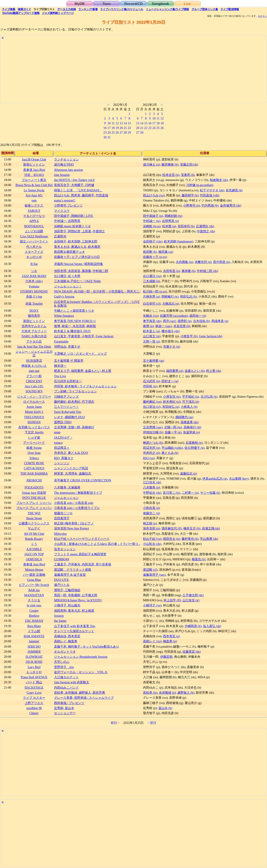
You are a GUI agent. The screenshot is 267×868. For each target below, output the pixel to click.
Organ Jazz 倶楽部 (34, 493)
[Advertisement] (133, 72)
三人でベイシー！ (66, 407)
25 (113, 132)
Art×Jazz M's (34, 195)
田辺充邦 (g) (151, 448)
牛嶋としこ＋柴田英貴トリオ (74, 311)
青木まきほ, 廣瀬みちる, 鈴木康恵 (77, 247)
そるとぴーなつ (34, 216)
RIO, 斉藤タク (64, 458)
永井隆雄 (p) (167, 693)
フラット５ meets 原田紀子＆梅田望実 (80, 554)
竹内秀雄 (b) (210, 205)
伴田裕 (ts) (150, 386)
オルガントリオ (65, 652)
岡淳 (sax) (169, 321)
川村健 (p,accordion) (200, 185)
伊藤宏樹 (166, 657)
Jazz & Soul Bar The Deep (34, 346)
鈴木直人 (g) (151, 331)
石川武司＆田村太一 (68, 381)
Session (59, 616)
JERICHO (34, 646)
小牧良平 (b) (189, 336)
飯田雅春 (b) (170, 164)
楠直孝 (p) (170, 641)
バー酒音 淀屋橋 (34, 575)
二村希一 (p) (190, 493)
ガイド (24, 9)
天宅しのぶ (62, 662)
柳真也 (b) (199, 559)
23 (105, 132)
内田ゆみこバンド (66, 687)
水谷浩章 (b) (182, 326)
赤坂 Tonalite (34, 304)
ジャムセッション (66, 498)
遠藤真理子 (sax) (154, 575)
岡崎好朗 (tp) (173, 216)
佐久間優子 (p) (194, 448)
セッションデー (65, 713)
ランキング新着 (88, 9)
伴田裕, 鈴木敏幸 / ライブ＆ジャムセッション (85, 386)
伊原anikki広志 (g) (215, 479)
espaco (58, 443)
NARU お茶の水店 (34, 336)
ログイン (262, 16)
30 (105, 137)
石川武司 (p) (151, 381)
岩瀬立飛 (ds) (211, 528)
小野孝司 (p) (192, 205)
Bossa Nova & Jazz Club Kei (34, 185)
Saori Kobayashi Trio (68, 412)
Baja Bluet (34, 626)
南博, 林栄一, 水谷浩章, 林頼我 (75, 326)
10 (109, 123)
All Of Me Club (34, 534)
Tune (106, 4)
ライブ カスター (34, 698)
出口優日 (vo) (152, 276)
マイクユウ (62, 211)
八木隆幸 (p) (151, 487)
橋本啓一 (60, 366)
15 (129, 123)
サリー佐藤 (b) (210, 493)
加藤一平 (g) (173, 432)
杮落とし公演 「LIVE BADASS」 (78, 190)
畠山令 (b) (165, 708)
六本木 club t (34, 281)
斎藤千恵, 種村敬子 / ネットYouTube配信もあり (87, 646)
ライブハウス (122, 9)
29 (129, 132)
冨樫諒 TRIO (63, 422)
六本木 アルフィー (34, 331)
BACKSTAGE (34, 687)
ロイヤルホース (34, 402)
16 (105, 128)
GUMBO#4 (62, 559)
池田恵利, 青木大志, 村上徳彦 (74, 611)
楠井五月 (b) (192, 528)
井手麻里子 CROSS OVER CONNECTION (83, 480)
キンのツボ (34, 257)
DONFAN (34, 422)
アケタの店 (34, 341)
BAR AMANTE (34, 636)
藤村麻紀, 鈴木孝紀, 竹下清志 (74, 402)
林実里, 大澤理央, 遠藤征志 (73, 473)
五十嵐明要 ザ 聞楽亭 (69, 361)
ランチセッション (66, 159)
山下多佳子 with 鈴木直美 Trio (75, 626)
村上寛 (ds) (214, 371)
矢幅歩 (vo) (151, 316)
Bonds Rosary (34, 539)
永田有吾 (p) (171, 271)
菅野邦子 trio (64, 667)
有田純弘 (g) (171, 407)
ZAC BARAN (34, 621)
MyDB (80, 4)
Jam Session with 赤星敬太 (72, 682)
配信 (230, 9)
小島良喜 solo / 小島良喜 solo (74, 503)
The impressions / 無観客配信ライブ (78, 493)
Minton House (34, 570)
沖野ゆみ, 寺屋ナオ (67, 346)
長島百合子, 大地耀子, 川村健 (74, 185)
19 (117, 128)
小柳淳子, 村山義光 (67, 605)
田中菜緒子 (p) (153, 216)
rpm (34, 200)
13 (121, 123)
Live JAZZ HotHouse (34, 236)
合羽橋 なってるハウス (34, 427)
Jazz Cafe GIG (34, 386)
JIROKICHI (34, 480)
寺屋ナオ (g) (171, 346)
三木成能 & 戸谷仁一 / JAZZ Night (77, 281)
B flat (34, 264)
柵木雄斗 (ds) (171, 331)
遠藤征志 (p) (188, 473)
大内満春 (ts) (184, 262)
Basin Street (34, 518)
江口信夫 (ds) (152, 482)
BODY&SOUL (34, 226)
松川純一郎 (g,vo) (155, 291)
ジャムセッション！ (68, 286)
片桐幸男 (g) (151, 296)
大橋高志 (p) (171, 304)
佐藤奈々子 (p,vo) (155, 257)
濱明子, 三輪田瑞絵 (67, 590)
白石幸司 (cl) (152, 304)
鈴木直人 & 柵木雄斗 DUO (72, 331)
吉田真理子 (62, 518)
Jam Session (62, 175)
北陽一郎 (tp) (173, 427)
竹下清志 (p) (191, 402)
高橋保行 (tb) (192, 427)
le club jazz (34, 605)
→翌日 (151, 723)
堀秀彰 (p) (184, 321)
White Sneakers (64, 316)
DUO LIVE (62, 580)
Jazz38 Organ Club (34, 159)
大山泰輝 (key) (239, 479)
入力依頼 (67, 9)
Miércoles (60, 534)
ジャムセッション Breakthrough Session (81, 657)
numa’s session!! (65, 200)
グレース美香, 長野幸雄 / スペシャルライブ (84, 698)
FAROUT (34, 211)
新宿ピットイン (34, 164)
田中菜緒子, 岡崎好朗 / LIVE (74, 216)
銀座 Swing (34, 448)
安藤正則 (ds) (189, 164)
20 (121, 128)
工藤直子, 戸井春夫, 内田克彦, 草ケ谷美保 (83, 564)
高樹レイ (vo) (152, 641)
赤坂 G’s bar (34, 296)
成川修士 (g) (151, 164)
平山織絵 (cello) (172, 448)
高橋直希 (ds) (190, 422)
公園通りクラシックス (34, 523)
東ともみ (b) (170, 453)
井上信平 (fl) (172, 600)
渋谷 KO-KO (34, 175)
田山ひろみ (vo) (154, 195)
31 (109, 137)
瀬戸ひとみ (62, 585)
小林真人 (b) (189, 407)
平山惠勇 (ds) (209, 539)
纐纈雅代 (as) (184, 417)
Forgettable (61, 341)
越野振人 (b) (186, 693)
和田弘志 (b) (188, 296)
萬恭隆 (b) (188, 271)
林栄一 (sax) (164, 326)
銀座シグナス (34, 205)
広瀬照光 (60, 236)
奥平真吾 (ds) (152, 321)
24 (109, 132)
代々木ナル (34, 247)
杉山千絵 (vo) (152, 539)
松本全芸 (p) (171, 175)
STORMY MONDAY (34, 291)
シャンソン (62, 463)
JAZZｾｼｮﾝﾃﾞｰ (63, 438)
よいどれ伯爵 (34, 231)
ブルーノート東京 (34, 180)
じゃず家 (34, 438)
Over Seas (34, 453)
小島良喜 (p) (151, 508)
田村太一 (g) (170, 381)
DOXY (34, 311)
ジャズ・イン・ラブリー (34, 397)
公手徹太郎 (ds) (193, 595)
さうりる (34, 600)
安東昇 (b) (188, 175)
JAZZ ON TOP (34, 554)
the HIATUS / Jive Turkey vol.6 (74, 180)
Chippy (34, 713)
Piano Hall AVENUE (34, 677)
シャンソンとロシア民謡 (71, 468)
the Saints (60, 621)
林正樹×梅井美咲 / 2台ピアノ (74, 523)
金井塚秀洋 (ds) (231, 205)
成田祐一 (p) (198, 316)
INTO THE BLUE (34, 498)
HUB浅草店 (34, 361)
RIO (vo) (149, 458)
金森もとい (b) (195, 371)
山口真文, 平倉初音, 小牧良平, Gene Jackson (84, 336)
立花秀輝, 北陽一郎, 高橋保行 (74, 427)
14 (125, 123)
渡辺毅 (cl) (150, 570)
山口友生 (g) (191, 600)
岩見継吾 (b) (234, 190)
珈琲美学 (34, 316)
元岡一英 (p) (151, 341)
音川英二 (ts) (172, 493)
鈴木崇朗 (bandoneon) (179, 241)
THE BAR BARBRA (34, 473)
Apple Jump (34, 407)
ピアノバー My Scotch (34, 585)
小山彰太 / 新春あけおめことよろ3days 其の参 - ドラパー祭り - (97, 544)
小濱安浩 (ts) (172, 397)
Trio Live (60, 376)
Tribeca (34, 458)
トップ (58, 13)
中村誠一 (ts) (152, 221)
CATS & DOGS (34, 468)
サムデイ (34, 528)
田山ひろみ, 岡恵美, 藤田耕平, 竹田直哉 (81, 195)
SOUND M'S (34, 391)
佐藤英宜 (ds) (192, 652)
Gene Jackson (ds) (211, 336)
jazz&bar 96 (34, 708)
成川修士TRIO (64, 164)
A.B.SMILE (34, 549)
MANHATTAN (34, 595)
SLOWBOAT (34, 657)
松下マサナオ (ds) (212, 190)
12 (117, 123)
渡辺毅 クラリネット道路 (73, 570)
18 (113, 128)
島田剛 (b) (150, 252)
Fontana (34, 286)
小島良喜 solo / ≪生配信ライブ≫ (77, 508)
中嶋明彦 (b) (193, 626)
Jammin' (34, 641)
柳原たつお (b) (153, 443)
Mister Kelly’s (34, 412)
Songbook (160, 4)
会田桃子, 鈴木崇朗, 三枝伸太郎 (76, 241)
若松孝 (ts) (150, 693)
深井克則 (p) (151, 528)
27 (121, 132)
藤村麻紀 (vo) (152, 402)
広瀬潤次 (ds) (205, 226)
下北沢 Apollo (34, 432)
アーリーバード (34, 443)
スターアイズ (34, 252)
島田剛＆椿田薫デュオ (70, 252)
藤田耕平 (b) (190, 195)
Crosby (34, 611)
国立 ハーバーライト (34, 241)
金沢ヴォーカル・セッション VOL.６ (81, 672)
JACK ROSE (34, 662)
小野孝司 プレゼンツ (68, 205)
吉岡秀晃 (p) (170, 221)
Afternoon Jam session (69, 170)
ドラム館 (34, 631)
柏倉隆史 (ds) (219, 180)
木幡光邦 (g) (203, 262)
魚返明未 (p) (192, 432)
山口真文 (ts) (152, 336)
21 (125, 128)
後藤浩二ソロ (63, 513)
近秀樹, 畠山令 (64, 708)
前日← (115, 723)
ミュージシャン (167, 9)
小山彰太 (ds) (152, 544)
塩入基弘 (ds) (212, 626)
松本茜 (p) (169, 226)
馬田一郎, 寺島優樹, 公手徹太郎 (76, 595)
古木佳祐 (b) (201, 321)
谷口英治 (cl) (152, 407)
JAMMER (34, 652)
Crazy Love (34, 693)
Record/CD (134, 4)
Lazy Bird (34, 667)
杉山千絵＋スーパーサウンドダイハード (82, 539)
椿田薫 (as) (166, 252)
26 (117, 132)
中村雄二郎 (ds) (207, 271)
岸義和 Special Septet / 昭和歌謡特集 (79, 264)
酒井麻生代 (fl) (172, 528)
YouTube (21, 13)
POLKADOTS (34, 487)
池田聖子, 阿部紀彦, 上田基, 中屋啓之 (80, 231)
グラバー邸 (34, 376)
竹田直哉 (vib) (210, 195)
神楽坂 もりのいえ (34, 366)
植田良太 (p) (171, 539)
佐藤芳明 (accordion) (174, 316)
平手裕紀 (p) (190, 397)
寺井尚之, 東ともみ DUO (71, 453)
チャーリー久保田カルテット (74, 631)
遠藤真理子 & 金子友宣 (70, 575)
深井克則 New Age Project (71, 528)
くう (34, 544)
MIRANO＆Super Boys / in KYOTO (78, 600)
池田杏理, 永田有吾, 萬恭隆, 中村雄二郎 (81, 271)
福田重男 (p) (175, 371)
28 (125, 132)
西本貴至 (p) (171, 636)
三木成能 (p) (151, 281)
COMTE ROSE (34, 463)
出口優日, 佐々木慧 (67, 276)
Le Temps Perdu (34, 190)
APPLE (34, 221)
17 (109, 128)
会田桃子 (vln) (153, 241)
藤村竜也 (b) (190, 539)
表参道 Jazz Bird (34, 170)
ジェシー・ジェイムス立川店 (34, 353)
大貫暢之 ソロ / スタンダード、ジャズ (80, 354)
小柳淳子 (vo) (152, 605)
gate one (34, 371)
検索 (9, 9)
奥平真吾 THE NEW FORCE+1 (75, 321)
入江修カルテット (66, 677)
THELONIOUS (34, 417)
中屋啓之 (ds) (206, 231)
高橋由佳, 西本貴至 (67, 636)
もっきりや (34, 672)
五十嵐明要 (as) (153, 361)
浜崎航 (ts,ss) (152, 226)
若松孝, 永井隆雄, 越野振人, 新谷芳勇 (80, 693)
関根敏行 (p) (170, 296)
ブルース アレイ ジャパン (34, 503)
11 (113, 123)
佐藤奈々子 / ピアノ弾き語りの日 (77, 257)
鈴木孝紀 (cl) (172, 402)
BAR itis (34, 590)
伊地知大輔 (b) (153, 432)
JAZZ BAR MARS (34, 276)
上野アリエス (34, 703)
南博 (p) (148, 326)
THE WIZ (34, 513)
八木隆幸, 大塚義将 (67, 487)
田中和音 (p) (222, 262)
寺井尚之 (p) (151, 453)
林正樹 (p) (150, 523)
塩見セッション (65, 549)
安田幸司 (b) (186, 226)
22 (129, 128)
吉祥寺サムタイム (34, 326)
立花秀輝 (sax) (153, 427)
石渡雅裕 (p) (194, 443)
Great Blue (34, 580)
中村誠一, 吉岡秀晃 (67, 221)
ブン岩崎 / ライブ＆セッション (75, 391)
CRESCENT (34, 381)
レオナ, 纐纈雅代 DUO (70, 417)
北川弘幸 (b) (209, 397)
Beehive (34, 616)
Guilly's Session (64, 296)
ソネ (34, 271)
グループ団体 (205, 9)
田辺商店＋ (62, 448)
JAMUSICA (34, 559)
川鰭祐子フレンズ (66, 397)
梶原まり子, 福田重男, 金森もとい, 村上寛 (83, 371)
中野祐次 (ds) (152, 493)
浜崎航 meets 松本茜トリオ (72, 226)
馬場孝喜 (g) (220, 321)
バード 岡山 (34, 682)
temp (57, 432)
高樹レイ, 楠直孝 (66, 641)
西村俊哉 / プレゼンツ (69, 703)
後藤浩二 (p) (151, 513)
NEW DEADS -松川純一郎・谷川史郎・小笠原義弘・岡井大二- (97, 291)
